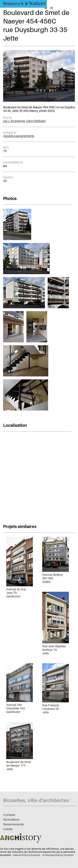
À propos (9, 815)
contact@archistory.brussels (58, 855)
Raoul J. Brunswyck (12, 121)
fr (46, 8)
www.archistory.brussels (27, 855)
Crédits (8, 829)
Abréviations (11, 819)
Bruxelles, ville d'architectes (36, 800)
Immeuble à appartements (17, 136)
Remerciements (13, 824)
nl (51, 8)
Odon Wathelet (36, 121)
